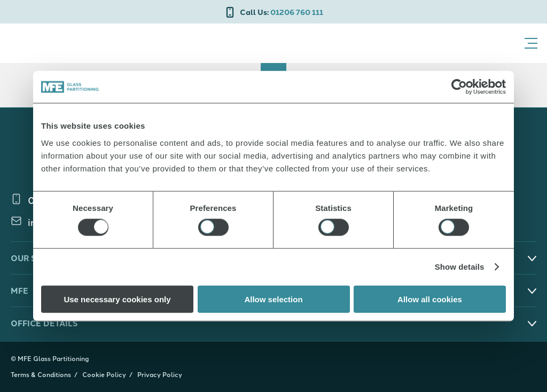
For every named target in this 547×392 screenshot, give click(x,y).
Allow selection (273, 299)
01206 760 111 (282, 12)
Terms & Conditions (41, 374)
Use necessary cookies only (117, 299)
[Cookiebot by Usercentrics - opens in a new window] (459, 87)
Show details (460, 267)
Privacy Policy (160, 374)
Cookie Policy (104, 374)
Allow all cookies (430, 299)
